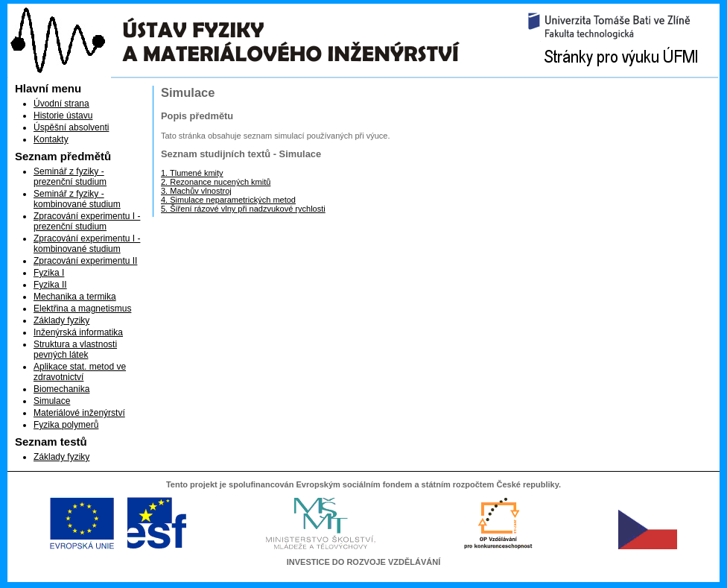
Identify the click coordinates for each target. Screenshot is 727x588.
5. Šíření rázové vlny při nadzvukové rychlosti (243, 209)
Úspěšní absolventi (71, 127)
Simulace (52, 401)
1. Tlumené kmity (192, 173)
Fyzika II (50, 285)
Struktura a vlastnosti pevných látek (75, 350)
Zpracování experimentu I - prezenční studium (87, 221)
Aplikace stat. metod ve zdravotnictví (80, 372)
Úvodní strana (61, 104)
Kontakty (51, 139)
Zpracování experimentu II (85, 261)
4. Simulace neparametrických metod (228, 200)
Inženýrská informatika (78, 332)
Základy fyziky (61, 320)
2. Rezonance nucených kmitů (216, 182)
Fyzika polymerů (66, 425)
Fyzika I (49, 273)
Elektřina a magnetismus (82, 309)
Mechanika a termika (75, 297)
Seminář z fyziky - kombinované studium (77, 199)
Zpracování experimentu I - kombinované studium (87, 244)
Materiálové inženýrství (79, 413)
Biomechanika (61, 389)
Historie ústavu (63, 116)
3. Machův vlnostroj (196, 191)
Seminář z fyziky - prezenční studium (70, 177)
